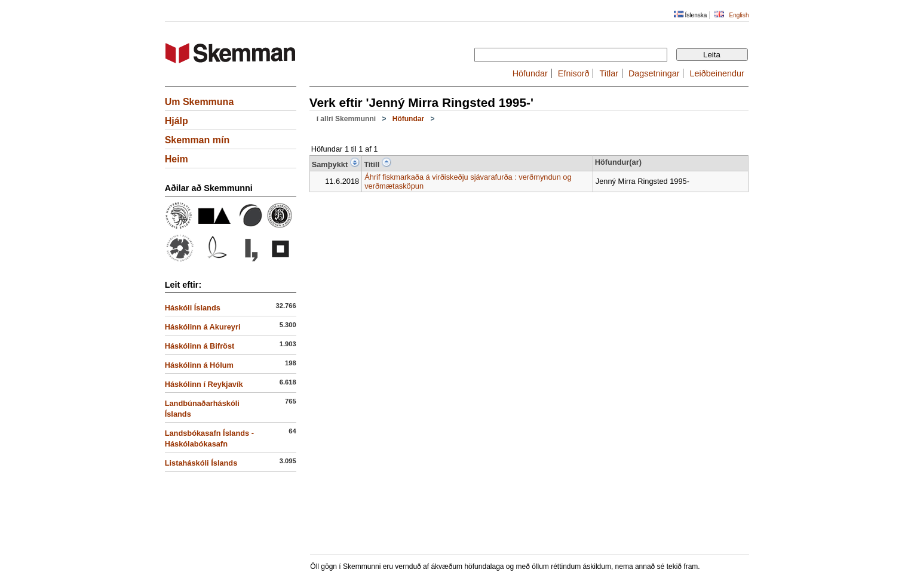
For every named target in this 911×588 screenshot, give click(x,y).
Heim (177, 159)
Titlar (609, 73)
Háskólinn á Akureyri (203, 327)
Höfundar (530, 73)
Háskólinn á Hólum (199, 365)
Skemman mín (197, 140)
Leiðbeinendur (717, 73)
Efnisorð (574, 73)
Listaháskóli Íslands (201, 463)
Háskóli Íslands (193, 308)
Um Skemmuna (200, 102)
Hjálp (177, 121)
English (739, 15)
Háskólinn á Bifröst (200, 346)
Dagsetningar (654, 73)
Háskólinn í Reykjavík (204, 384)
